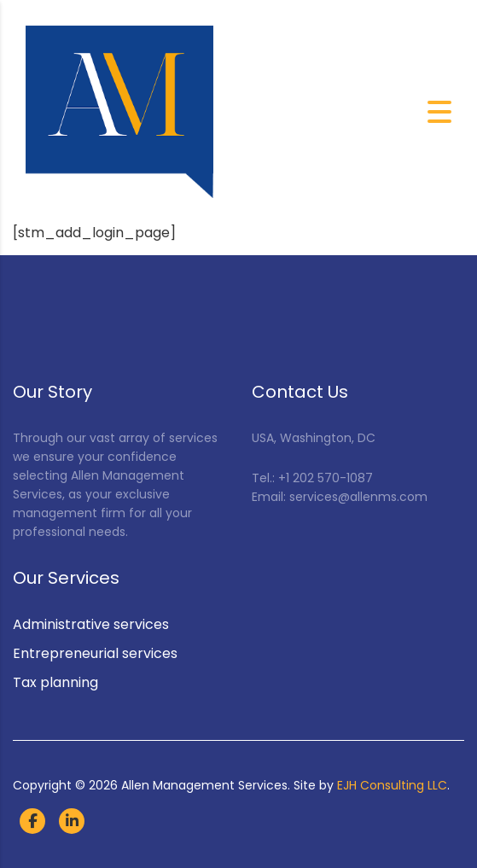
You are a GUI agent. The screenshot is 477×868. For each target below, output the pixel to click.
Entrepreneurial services (95, 653)
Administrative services (91, 624)
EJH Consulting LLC (392, 785)
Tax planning (55, 682)
